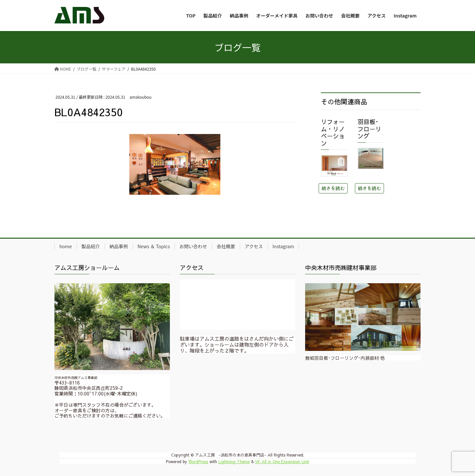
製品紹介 (91, 246)
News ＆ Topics (154, 246)
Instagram (283, 246)
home (66, 246)
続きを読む (333, 188)
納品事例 (119, 246)
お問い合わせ (193, 246)
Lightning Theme (234, 461)
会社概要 (226, 246)
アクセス (254, 246)
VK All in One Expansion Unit (282, 461)
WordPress (198, 461)
